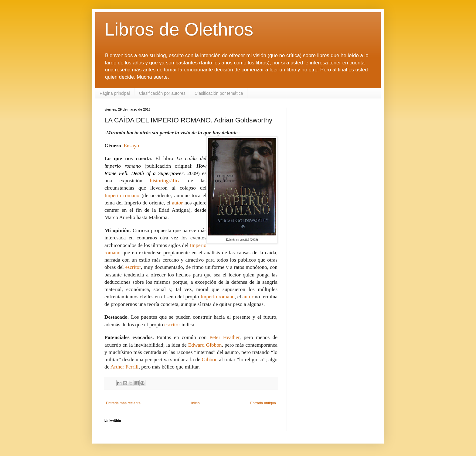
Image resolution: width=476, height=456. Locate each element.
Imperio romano (122, 195)
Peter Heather (224, 337)
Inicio (195, 403)
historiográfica (165, 181)
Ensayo (131, 146)
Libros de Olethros (179, 29)
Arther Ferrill (125, 367)
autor (178, 203)
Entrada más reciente (123, 403)
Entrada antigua (263, 403)
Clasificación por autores (162, 93)
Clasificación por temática (219, 93)
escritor (133, 267)
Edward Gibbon (205, 345)
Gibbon (210, 360)
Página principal (115, 93)
